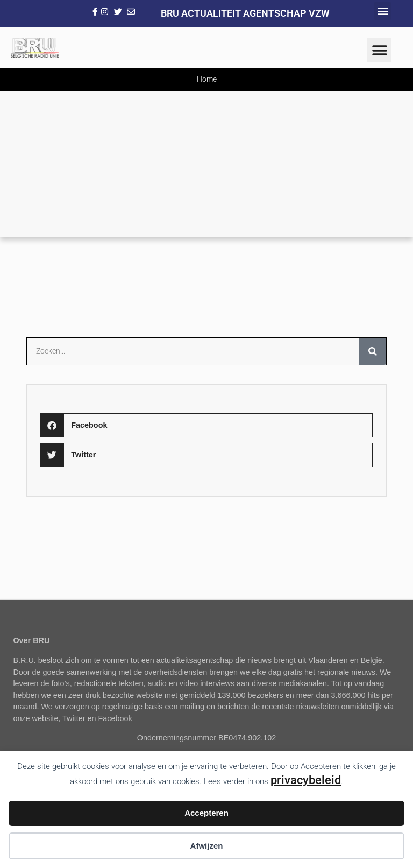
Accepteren (206, 813)
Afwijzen (207, 846)
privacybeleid (306, 780)
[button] (383, 11)
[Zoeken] (373, 351)
